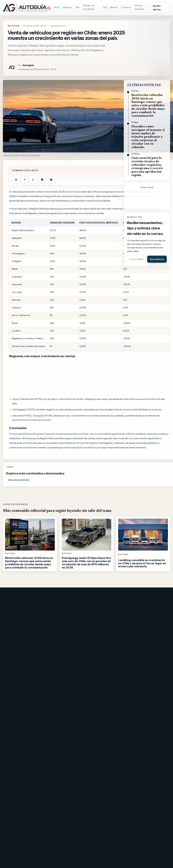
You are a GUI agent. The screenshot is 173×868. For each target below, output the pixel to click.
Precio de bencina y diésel (146, 627)
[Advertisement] (89, 378)
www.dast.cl (83, 655)
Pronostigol (10, 643)
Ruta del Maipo (54, 627)
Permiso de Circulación (89, 7)
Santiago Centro (98, 630)
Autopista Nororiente (58, 617)
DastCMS (99, 655)
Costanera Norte (55, 622)
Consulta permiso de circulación (150, 612)
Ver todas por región (100, 646)
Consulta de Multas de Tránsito (149, 617)
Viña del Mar (95, 640)
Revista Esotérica (13, 638)
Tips (77, 7)
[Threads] (160, 595)
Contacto (126, 7)
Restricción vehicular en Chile (148, 622)
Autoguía (28, 65)
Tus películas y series (15, 617)
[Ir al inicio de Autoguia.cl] (27, 8)
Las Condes (95, 625)
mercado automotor (19, 480)
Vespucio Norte (55, 633)
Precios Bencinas (140, 7)
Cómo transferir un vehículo (148, 638)
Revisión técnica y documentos (149, 643)
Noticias (67, 7)
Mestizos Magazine (14, 627)
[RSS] (167, 595)
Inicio (57, 7)
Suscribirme (157, 259)
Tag (105, 7)
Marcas (114, 7)
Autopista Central (56, 612)
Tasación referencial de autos (148, 633)
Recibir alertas (157, 8)
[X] (137, 595)
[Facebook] (130, 595)
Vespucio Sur (53, 638)
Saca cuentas (11, 633)
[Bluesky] (152, 595)
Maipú (92, 615)
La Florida (94, 635)
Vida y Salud (10, 612)
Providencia (95, 620)
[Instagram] (145, 595)
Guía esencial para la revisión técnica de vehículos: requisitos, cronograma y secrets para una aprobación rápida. (147, 167)
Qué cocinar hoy (12, 622)
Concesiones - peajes (58, 643)
